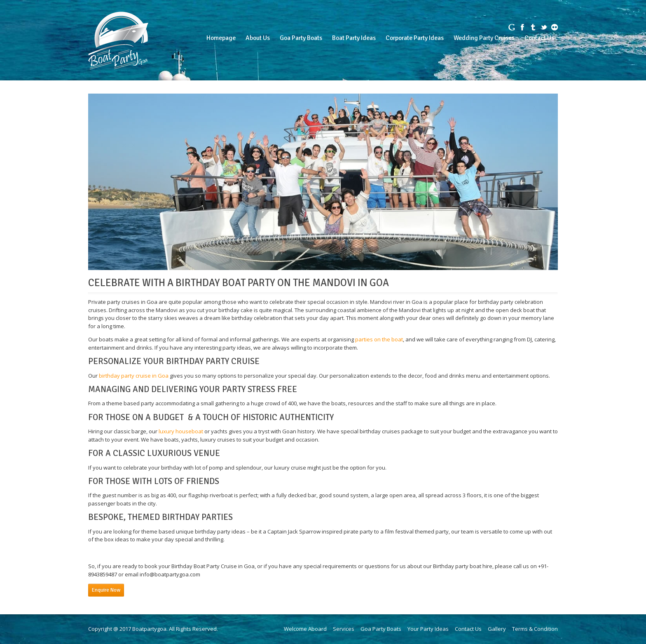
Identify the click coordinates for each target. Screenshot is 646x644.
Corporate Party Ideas (415, 38)
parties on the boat (379, 339)
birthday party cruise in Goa (134, 376)
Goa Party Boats (301, 38)
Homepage (221, 38)
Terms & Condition (535, 629)
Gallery (497, 629)
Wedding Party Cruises (484, 38)
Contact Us (539, 38)
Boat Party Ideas (354, 38)
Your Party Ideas (428, 629)
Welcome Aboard (305, 629)
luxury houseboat (181, 431)
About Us (258, 38)
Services (344, 629)
